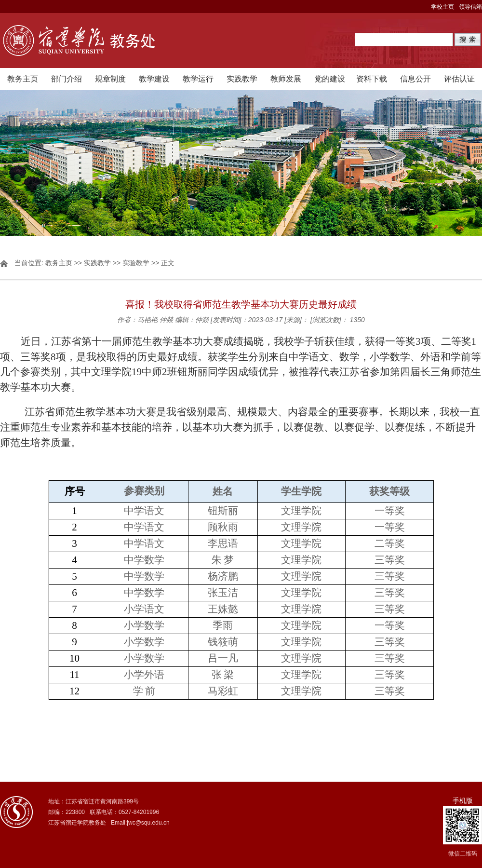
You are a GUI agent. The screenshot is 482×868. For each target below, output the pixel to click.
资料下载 (372, 79)
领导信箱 (470, 7)
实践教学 (242, 79)
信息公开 (415, 79)
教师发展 (286, 79)
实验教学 (136, 263)
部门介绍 (67, 79)
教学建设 (154, 79)
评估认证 (459, 79)
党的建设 (330, 79)
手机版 (463, 800)
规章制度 (110, 79)
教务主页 (23, 79)
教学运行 (198, 79)
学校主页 (442, 7)
